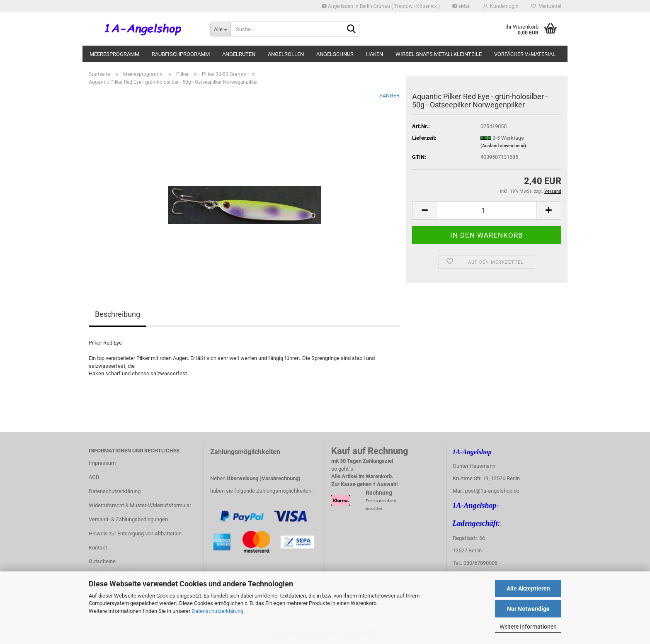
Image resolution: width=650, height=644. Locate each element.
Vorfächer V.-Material (525, 54)
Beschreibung (118, 314)
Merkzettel (546, 6)
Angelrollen (286, 54)
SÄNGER (389, 96)
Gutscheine (102, 561)
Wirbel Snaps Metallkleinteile (439, 54)
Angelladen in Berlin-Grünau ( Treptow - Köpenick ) (381, 6)
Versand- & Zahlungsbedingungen (128, 519)
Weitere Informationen (528, 627)
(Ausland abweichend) (503, 146)
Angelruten (239, 54)
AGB (94, 477)
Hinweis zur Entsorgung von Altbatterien (135, 533)
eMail (461, 6)
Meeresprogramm (114, 54)
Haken (375, 54)
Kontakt (98, 548)
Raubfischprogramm (181, 54)
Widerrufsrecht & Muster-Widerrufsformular (140, 505)
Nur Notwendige (528, 609)
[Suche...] (220, 29)
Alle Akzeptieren (528, 588)
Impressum (102, 463)
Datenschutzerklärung (217, 611)
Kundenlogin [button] (501, 6)
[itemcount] (487, 210)
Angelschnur (335, 54)
